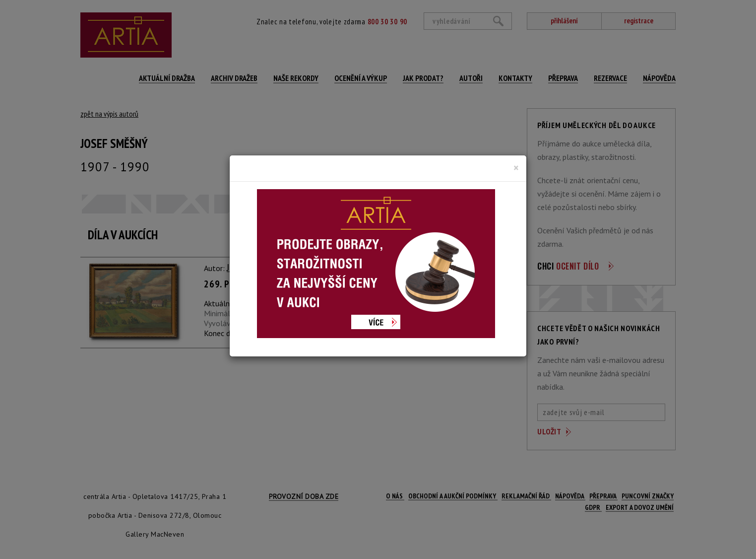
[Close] (516, 168)
